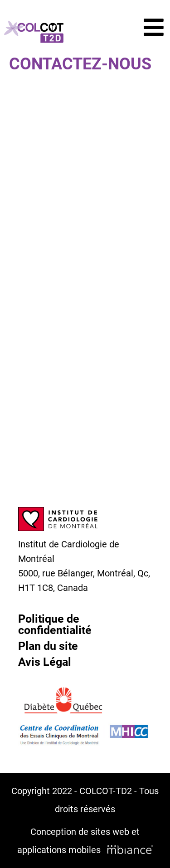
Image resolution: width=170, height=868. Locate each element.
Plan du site (48, 646)
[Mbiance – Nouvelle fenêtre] (130, 850)
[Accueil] (34, 32)
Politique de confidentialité (55, 624)
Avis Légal (45, 662)
